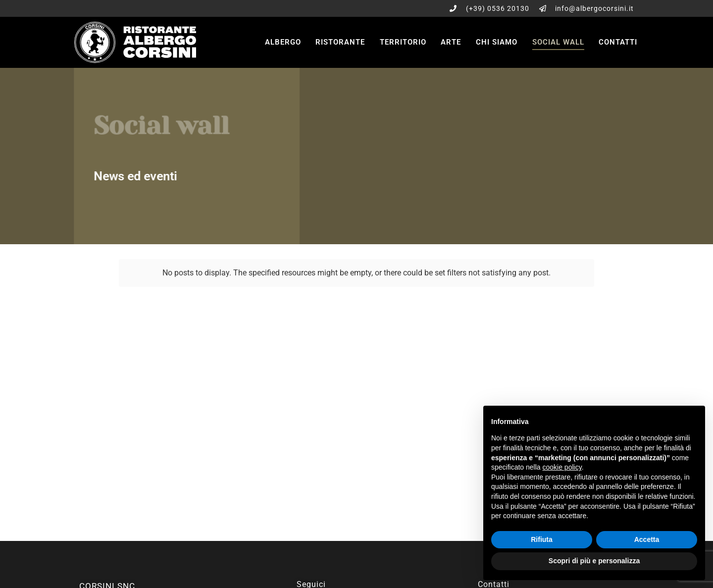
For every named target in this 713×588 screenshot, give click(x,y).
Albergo (283, 42)
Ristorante (340, 42)
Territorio (403, 42)
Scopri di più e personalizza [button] (594, 561)
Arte (451, 42)
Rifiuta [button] (542, 539)
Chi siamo (497, 42)
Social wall (558, 42)
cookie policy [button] (562, 467)
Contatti (618, 42)
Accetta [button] (647, 539)
